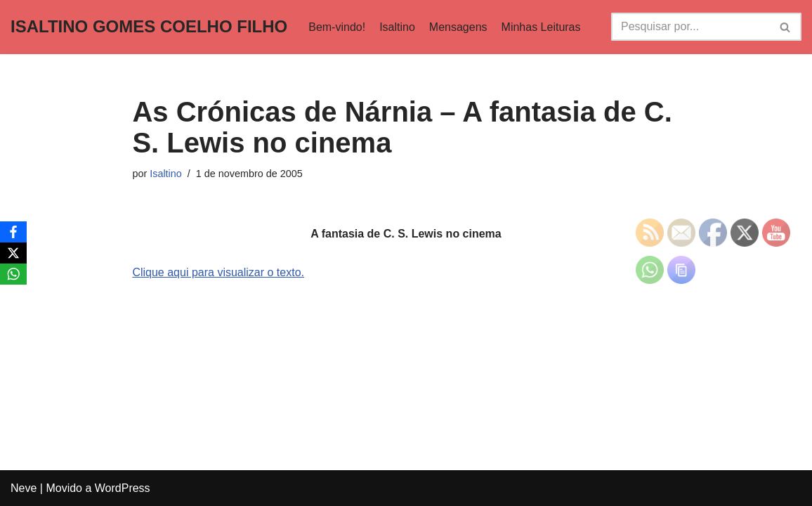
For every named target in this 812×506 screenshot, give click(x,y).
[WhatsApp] (13, 274)
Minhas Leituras (541, 27)
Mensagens (458, 27)
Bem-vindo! (337, 27)
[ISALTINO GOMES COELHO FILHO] (149, 27)
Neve (24, 488)
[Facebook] (13, 232)
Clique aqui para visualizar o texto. (218, 272)
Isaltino (397, 27)
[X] (13, 253)
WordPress (123, 488)
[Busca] (690, 27)
